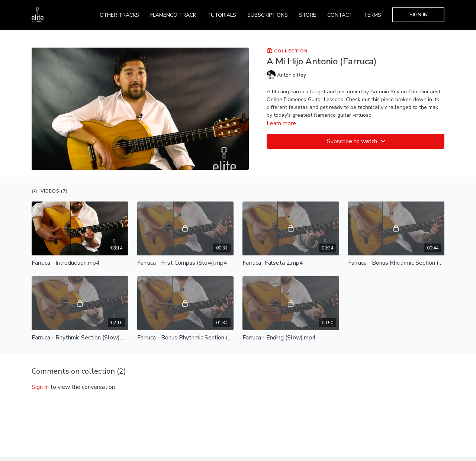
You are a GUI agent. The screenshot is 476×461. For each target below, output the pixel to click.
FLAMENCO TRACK (173, 15)
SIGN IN (419, 15)
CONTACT (340, 15)
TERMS (372, 15)
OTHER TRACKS (119, 15)
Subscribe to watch (357, 141)
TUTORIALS (222, 15)
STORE (308, 15)
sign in (40, 387)
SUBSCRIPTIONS (268, 15)
